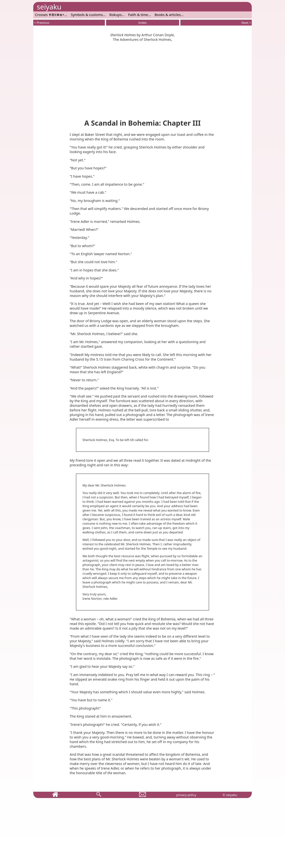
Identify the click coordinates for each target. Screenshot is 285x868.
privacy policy (186, 795)
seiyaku (49, 7)
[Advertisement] (142, 79)
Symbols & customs (87, 15)
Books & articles (168, 15)
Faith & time (138, 15)
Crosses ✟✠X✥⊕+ (50, 15)
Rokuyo (116, 15)
